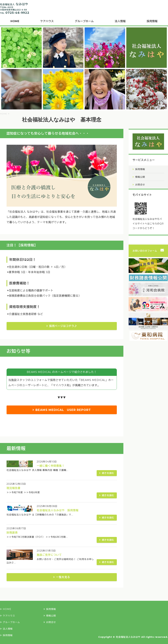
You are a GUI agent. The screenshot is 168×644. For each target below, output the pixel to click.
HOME (15, 21)
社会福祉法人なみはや (128, 637)
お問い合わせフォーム (145, 251)
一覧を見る (63, 577)
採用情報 (140, 169)
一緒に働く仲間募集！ (51, 466)
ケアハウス (47, 21)
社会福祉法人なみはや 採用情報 (58, 510)
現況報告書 (14, 488)
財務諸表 (12, 533)
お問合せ (140, 185)
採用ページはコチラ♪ (63, 326)
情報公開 (140, 177)
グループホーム (84, 21)
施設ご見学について (49, 555)
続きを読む (108, 473)
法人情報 (120, 21)
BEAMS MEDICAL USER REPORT (63, 410)
